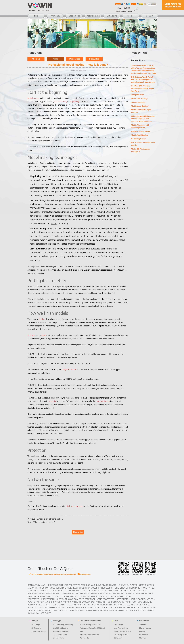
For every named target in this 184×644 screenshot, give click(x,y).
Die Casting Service (138, 139)
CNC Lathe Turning (60, 635)
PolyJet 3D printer (69, 370)
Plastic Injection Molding (123, 631)
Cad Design (36, 625)
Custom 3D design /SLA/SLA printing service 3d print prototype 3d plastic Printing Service (87, 608)
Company (56, 16)
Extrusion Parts (58, 638)
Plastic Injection (145, 628)
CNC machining (61, 101)
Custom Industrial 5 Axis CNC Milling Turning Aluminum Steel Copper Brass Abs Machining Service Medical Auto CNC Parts (143, 69)
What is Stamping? (138, 102)
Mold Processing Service (140, 131)
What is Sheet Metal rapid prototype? (141, 111)
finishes (42, 319)
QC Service (144, 635)
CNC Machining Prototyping (63, 625)
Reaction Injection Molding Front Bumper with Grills (98, 610)
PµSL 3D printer (95, 195)
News (55, 59)
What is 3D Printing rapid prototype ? (140, 150)
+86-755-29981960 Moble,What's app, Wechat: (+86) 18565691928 (52, 574)
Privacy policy (85, 638)
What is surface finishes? (44, 522)
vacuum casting (55, 232)
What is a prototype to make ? (50, 519)
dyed (43, 335)
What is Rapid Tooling (139, 135)
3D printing (74, 101)
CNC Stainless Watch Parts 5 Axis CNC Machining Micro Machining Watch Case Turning (143, 80)
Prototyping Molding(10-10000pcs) (92, 628)
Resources (131, 16)
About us (36, 59)
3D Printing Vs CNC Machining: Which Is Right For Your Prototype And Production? (143, 119)
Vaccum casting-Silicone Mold (91, 625)
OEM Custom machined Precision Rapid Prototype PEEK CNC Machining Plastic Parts (72, 585)
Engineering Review (39, 631)
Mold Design (118, 625)
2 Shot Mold (118, 638)
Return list (78, 532)
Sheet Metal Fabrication (61, 631)
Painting (142, 631)
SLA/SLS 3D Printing (60, 628)
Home (37, 16)
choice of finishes (103, 401)
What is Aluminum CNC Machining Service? (140, 126)
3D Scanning (36, 628)
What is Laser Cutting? (140, 106)
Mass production (137, 95)
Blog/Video (94, 59)
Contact (149, 16)
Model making (33, 98)
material (53, 401)
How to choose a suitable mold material (143, 144)
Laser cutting (68, 252)
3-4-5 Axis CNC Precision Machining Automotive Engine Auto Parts (142, 88)
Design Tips (75, 59)
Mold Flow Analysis (121, 628)
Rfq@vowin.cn (84, 574)
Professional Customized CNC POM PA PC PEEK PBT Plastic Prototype (78, 599)
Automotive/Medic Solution (89, 635)
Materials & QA (93, 16)
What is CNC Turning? (139, 99)
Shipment (143, 638)
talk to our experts (75, 506)
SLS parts (31, 335)
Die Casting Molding (121, 635)
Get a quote (112, 16)
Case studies (74, 16)
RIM (81, 631)
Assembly (143, 625)
